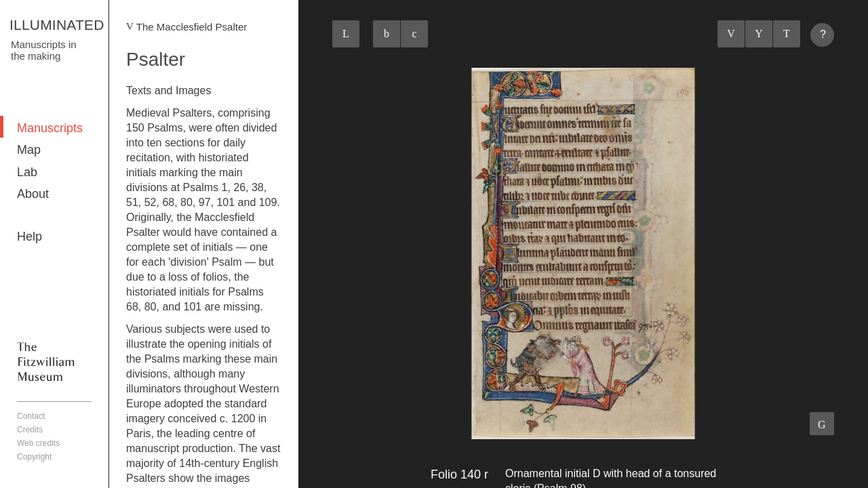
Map (29, 150)
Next (787, 34)
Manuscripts (50, 128)
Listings (759, 34)
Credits (30, 430)
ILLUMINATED (57, 25)
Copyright (34, 457)
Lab (27, 172)
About (33, 194)
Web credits (38, 443)
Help (29, 237)
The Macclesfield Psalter (192, 27)
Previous (731, 34)
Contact (31, 416)
